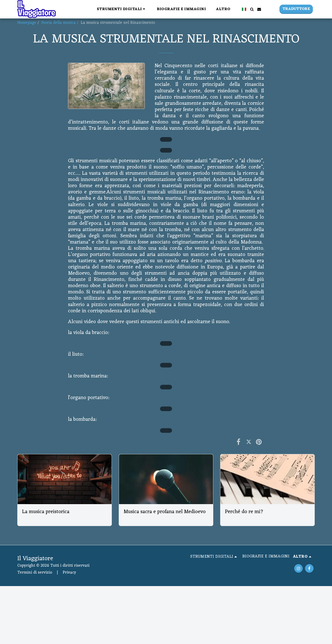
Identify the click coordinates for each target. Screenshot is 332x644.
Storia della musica (58, 23)
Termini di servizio (35, 573)
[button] (122, 9)
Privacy (69, 573)
